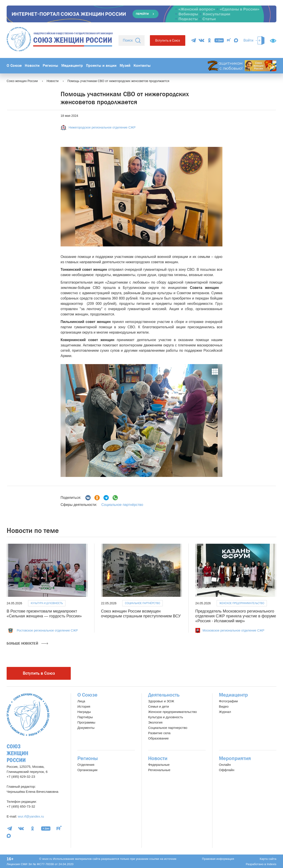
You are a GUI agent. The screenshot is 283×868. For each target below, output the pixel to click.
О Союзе (14, 66)
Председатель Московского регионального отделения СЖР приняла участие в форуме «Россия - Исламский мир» (236, 616)
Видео (224, 706)
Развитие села (159, 733)
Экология (155, 722)
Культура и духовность (47, 603)
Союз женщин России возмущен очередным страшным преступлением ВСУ (141, 614)
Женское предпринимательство (242, 603)
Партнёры (85, 717)
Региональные (159, 770)
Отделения (86, 765)
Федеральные (159, 765)
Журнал (225, 712)
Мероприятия (235, 758)
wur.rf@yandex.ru (31, 816)
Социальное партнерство (168, 728)
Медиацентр (72, 66)
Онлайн (225, 765)
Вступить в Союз (168, 40)
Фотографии (228, 701)
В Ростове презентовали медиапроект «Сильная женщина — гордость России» (44, 614)
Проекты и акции (101, 66)
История (84, 706)
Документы (86, 728)
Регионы (50, 66)
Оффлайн (227, 770)
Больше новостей (27, 643)
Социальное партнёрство (122, 505)
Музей (125, 66)
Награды (84, 712)
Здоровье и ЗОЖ (161, 701)
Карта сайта (268, 859)
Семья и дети (159, 706)
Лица (81, 701)
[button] (70, 421)
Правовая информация (218, 859)
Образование (158, 738)
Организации (87, 770)
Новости (32, 66)
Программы (86, 722)
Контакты (142, 66)
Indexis (272, 864)
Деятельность (164, 695)
